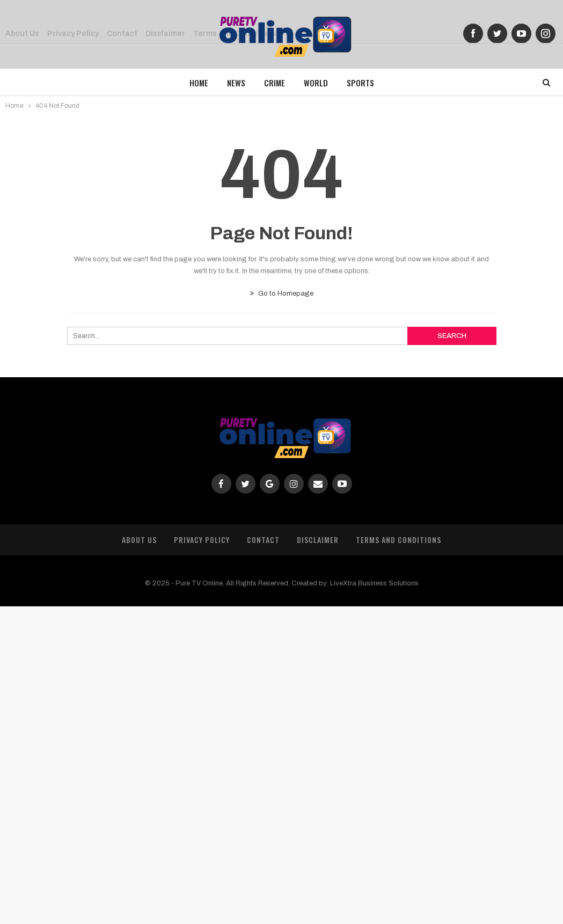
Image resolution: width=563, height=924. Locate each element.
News (236, 83)
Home (199, 83)
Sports (360, 83)
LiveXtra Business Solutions (374, 583)
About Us (139, 540)
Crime (275, 83)
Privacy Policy (202, 540)
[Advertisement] (281, 763)
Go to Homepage (282, 294)
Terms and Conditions (399, 540)
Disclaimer (318, 540)
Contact (263, 540)
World (316, 83)
